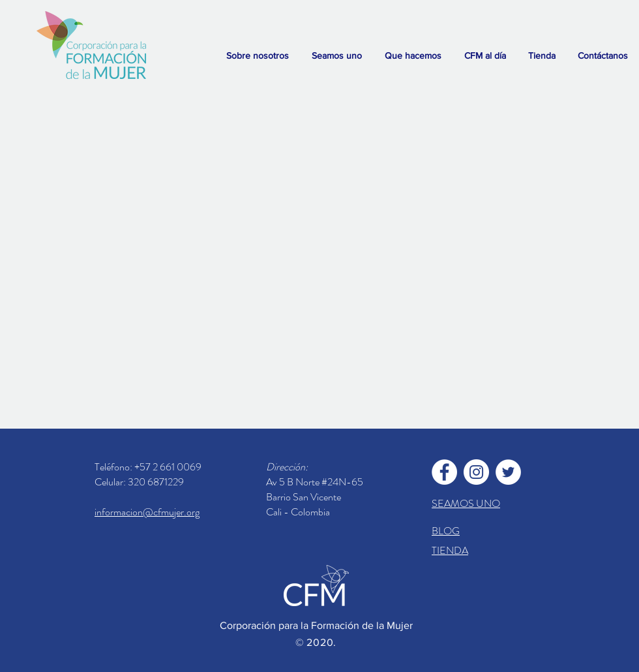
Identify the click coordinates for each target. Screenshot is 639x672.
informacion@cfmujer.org (147, 512)
